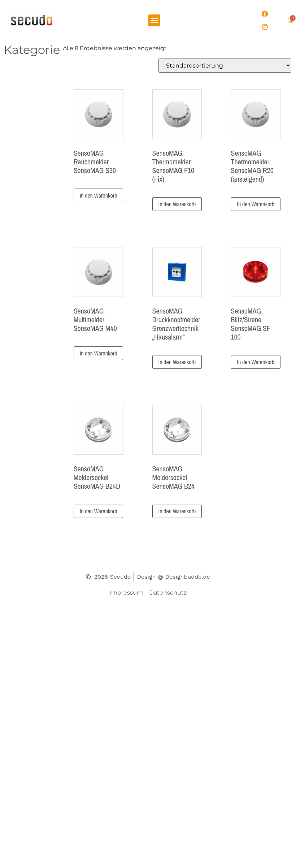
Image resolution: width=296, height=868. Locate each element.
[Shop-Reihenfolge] (225, 66)
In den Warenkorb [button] (99, 195)
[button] (154, 20)
